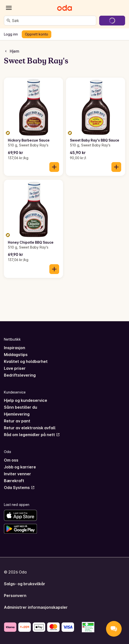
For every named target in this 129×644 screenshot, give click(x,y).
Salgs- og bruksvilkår (25, 584)
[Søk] (9, 21)
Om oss (11, 460)
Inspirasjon (15, 348)
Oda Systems (19, 488)
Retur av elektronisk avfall (30, 428)
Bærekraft (14, 481)
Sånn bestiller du (21, 407)
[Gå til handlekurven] (112, 21)
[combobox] (53, 21)
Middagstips (16, 355)
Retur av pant (17, 421)
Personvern (15, 596)
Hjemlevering (17, 414)
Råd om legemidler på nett (32, 435)
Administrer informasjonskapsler (36, 607)
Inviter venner (17, 474)
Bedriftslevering (20, 375)
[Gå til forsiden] (64, 8)
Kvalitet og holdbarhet (26, 361)
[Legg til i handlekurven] (54, 167)
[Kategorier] (9, 8)
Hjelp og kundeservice (26, 400)
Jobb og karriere (20, 467)
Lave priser (15, 368)
